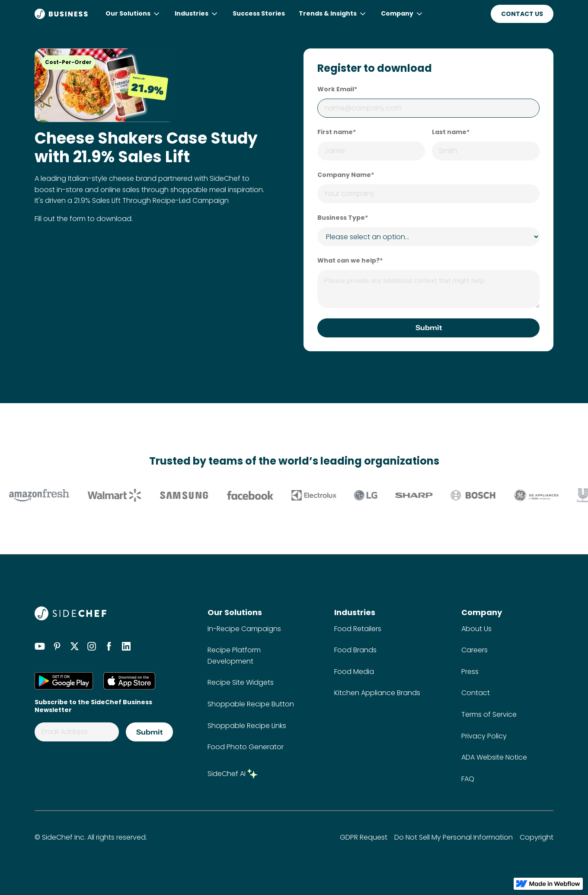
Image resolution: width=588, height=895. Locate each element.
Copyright (537, 837)
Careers (475, 650)
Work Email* (337, 89)
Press (470, 672)
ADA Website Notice (494, 757)
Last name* (451, 132)
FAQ (468, 779)
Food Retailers (358, 629)
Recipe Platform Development (234, 656)
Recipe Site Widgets (241, 682)
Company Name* (346, 175)
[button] (133, 14)
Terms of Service (489, 714)
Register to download (375, 69)
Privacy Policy (484, 736)
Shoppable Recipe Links (247, 726)
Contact (476, 693)
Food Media (354, 672)
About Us (476, 629)
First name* (337, 132)
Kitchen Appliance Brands (377, 693)
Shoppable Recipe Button (251, 704)
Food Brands (355, 650)
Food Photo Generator (246, 747)
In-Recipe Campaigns (244, 629)
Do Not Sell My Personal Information (454, 837)
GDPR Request (364, 837)
